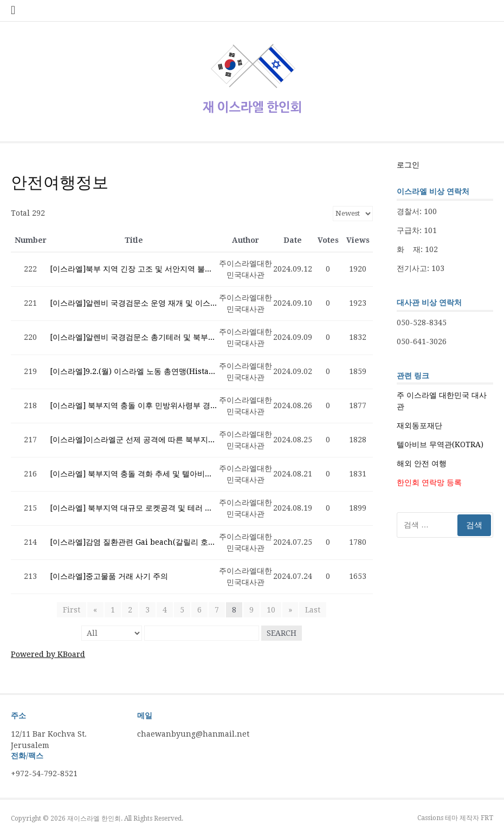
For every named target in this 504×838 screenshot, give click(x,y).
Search (282, 633)
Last (313, 610)
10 (271, 610)
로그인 (408, 165)
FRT (487, 818)
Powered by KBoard (48, 654)
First (72, 610)
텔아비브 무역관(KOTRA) (440, 444)
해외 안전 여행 (422, 463)
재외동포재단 (419, 426)
